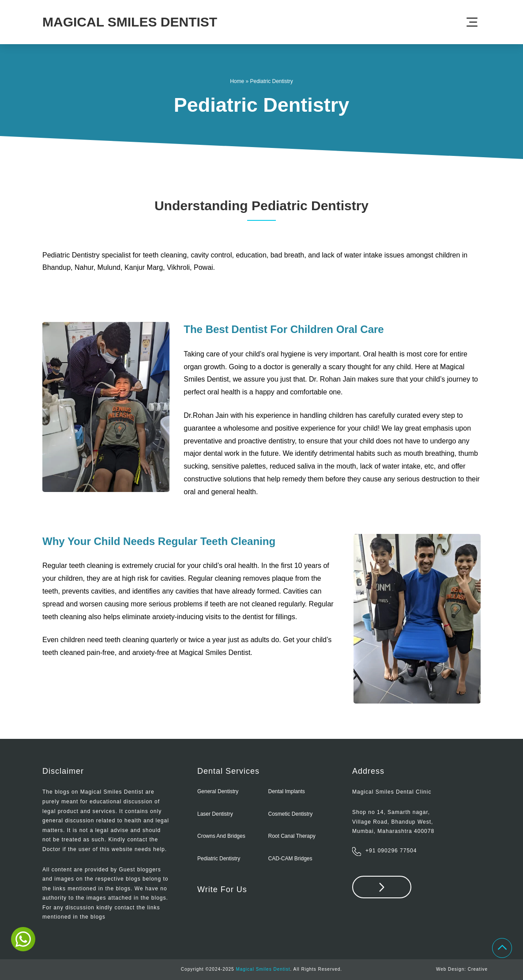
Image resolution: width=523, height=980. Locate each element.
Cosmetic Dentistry (291, 814)
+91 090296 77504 (391, 851)
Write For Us (222, 889)
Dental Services (228, 771)
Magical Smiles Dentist (263, 969)
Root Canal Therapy (292, 836)
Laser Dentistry (215, 814)
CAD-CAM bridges (290, 859)
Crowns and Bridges (221, 836)
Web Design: (452, 969)
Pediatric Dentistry (219, 859)
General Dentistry (218, 791)
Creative (478, 969)
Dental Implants (287, 791)
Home (237, 81)
